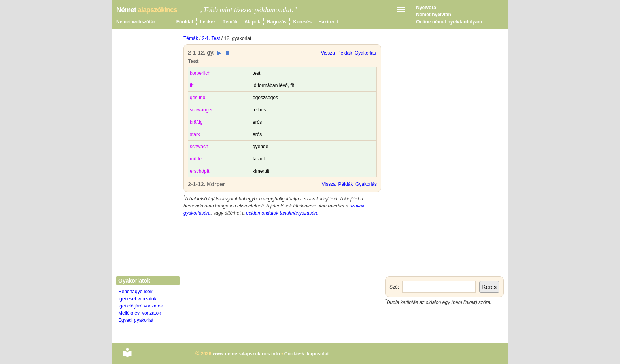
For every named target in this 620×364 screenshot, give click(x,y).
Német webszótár (136, 22)
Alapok (252, 22)
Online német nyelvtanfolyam (449, 22)
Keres (489, 287)
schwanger (201, 110)
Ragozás (277, 22)
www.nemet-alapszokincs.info (246, 354)
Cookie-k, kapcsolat (307, 354)
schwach (199, 147)
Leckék (208, 22)
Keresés (302, 22)
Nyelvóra (426, 8)
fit (192, 85)
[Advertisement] (282, 280)
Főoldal (185, 22)
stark (195, 134)
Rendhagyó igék (135, 292)
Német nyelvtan (434, 15)
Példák (345, 53)
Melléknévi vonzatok (140, 313)
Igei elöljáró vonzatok (141, 306)
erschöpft (199, 171)
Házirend (328, 22)
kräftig (196, 122)
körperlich (200, 73)
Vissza (328, 53)
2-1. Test (211, 38)
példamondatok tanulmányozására (282, 213)
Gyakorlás (365, 53)
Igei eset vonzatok (137, 299)
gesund (198, 98)
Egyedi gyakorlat (136, 320)
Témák (230, 22)
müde (196, 159)
